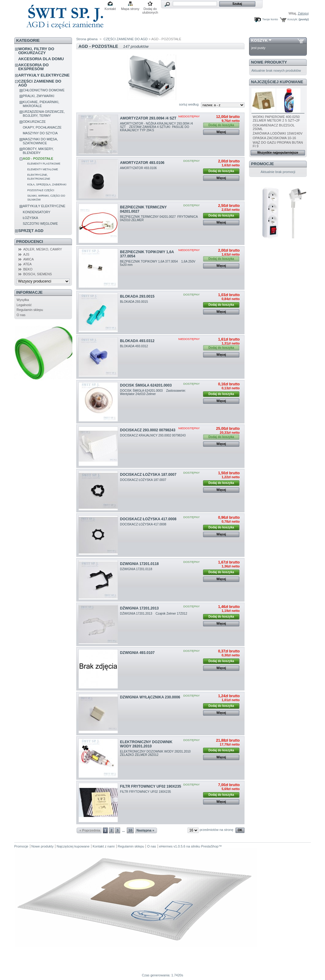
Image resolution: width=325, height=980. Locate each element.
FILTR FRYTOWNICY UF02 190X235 (151, 786)
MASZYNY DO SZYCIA (40, 133)
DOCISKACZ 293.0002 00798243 (148, 430)
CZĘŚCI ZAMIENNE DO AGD (40, 83)
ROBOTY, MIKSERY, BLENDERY (38, 151)
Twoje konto (270, 19)
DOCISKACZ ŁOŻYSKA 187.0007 (148, 475)
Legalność (24, 305)
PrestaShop (210, 846)
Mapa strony (130, 9)
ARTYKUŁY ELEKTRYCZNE (44, 75)
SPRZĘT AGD (31, 231)
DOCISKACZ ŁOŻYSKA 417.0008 (148, 519)
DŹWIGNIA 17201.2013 (140, 608)
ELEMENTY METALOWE (43, 169)
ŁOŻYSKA (30, 218)
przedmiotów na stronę (217, 830)
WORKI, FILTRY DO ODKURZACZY (36, 51)
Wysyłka (23, 300)
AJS (26, 254)
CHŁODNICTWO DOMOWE (44, 90)
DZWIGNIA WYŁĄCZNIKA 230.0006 (150, 697)
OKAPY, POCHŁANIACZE (42, 127)
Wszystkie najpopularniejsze (278, 153)
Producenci (30, 242)
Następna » (145, 830)
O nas (21, 315)
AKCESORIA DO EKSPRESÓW (33, 67)
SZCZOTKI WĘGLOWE (40, 224)
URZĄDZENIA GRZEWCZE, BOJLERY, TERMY (44, 114)
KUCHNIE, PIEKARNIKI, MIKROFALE (41, 104)
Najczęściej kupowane (277, 82)
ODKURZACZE (34, 122)
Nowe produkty (269, 62)
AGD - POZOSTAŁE (38, 158)
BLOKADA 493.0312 (137, 341)
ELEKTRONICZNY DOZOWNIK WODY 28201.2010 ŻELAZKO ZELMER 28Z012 (157, 753)
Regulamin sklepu (30, 310)
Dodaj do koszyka (221, 171)
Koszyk (259, 40)
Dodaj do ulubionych (150, 9)
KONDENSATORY (36, 212)
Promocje (263, 164)
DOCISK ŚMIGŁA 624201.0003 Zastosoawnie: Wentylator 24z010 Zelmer (153, 392)
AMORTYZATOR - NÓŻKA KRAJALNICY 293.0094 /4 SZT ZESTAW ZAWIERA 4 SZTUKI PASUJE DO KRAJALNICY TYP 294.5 (157, 127)
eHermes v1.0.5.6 (172, 846)
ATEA (28, 264)
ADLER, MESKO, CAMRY (43, 249)
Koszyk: (293, 19)
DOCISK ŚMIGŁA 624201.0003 (146, 385)
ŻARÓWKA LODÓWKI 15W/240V (277, 133)
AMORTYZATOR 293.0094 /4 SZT (148, 118)
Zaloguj (303, 13)
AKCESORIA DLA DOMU (41, 59)
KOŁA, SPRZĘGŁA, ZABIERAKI (47, 185)
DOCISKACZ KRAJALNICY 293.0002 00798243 (153, 435)
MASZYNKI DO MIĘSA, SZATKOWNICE (40, 141)
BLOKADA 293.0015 (137, 296)
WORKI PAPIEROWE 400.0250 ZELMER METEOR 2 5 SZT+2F (276, 119)
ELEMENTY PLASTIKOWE (44, 164)
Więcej (221, 132)
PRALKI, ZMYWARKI (38, 96)
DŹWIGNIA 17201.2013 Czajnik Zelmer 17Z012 (154, 614)
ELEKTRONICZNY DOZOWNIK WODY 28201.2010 (146, 744)
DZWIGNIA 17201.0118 (140, 564)
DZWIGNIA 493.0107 (137, 653)
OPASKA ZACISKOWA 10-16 (274, 138)
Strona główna (87, 39)
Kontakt (110, 9)
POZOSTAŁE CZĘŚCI (41, 190)
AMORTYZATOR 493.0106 (142, 163)
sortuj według (189, 104)
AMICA (29, 259)
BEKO (28, 269)
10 (130, 830)
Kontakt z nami (104, 846)
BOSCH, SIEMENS (38, 274)
